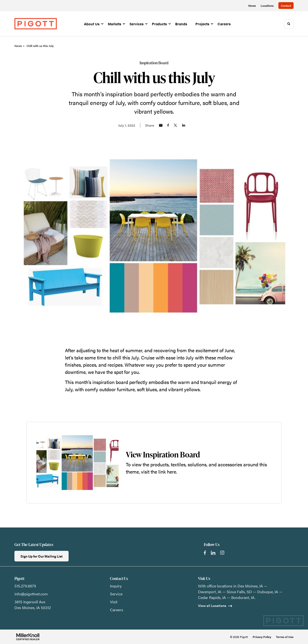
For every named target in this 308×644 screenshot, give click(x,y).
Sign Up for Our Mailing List (42, 556)
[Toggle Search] (289, 24)
